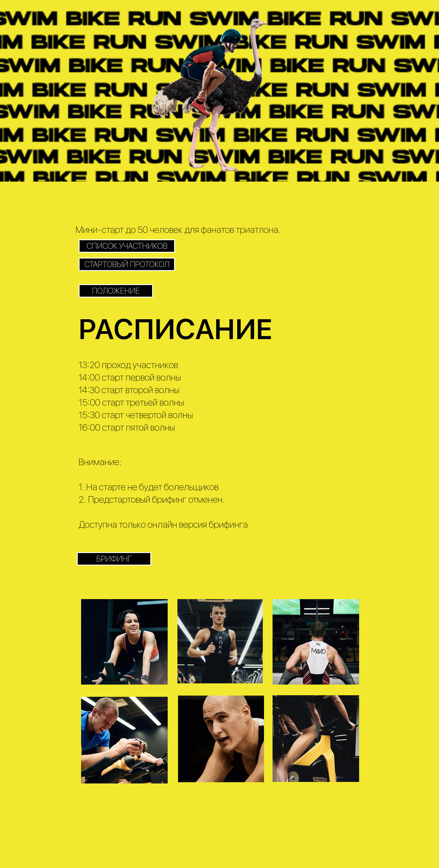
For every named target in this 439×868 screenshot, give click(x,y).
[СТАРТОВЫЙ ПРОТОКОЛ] (127, 264)
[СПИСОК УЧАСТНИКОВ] (127, 246)
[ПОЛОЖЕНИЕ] (116, 291)
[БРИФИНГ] (114, 559)
